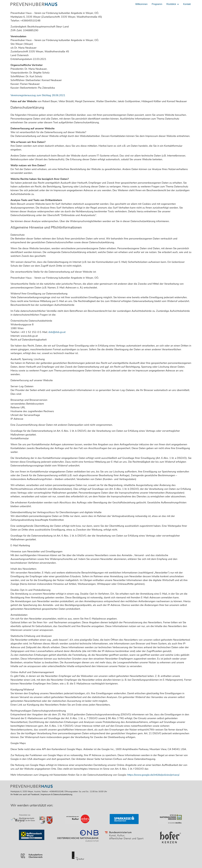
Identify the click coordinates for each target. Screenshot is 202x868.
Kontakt (187, 4)
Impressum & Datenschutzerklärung (57, 794)
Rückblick (171, 4)
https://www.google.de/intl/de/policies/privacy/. (153, 775)
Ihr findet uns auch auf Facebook (25, 794)
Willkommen (141, 4)
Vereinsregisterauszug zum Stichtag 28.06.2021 (38, 95)
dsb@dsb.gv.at (57, 332)
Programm (157, 4)
